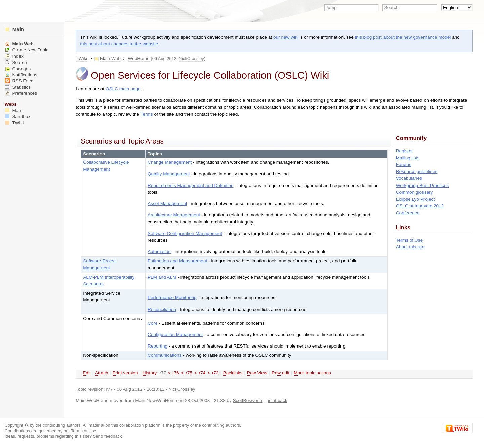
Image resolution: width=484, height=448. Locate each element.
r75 (189, 373)
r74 (202, 373)
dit (87, 373)
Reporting (157, 346)
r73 (215, 373)
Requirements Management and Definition (191, 185)
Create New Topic (27, 50)
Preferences (21, 93)
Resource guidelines (417, 172)
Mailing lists (408, 158)
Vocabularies (409, 178)
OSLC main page (123, 89)
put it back (277, 400)
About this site (410, 247)
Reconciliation (162, 309)
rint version (125, 373)
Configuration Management (175, 335)
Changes (18, 69)
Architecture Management (174, 215)
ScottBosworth (248, 400)
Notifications (21, 75)
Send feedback (108, 436)
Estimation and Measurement (177, 261)
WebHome (138, 59)
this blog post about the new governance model (403, 37)
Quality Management (169, 174)
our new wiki (286, 37)
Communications (165, 355)
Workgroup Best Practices (422, 185)
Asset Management (167, 203)
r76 (176, 373)
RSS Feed (19, 81)
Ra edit (280, 373)
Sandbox (18, 116)
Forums (404, 165)
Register (405, 151)
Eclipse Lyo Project (415, 199)
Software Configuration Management (185, 233)
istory (150, 373)
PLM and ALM (162, 277)
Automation (159, 252)
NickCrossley (191, 59)
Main (14, 29)
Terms (147, 114)
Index (14, 56)
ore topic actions (312, 373)
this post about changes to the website (119, 44)
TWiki (81, 59)
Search (16, 62)
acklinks (233, 373)
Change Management (170, 162)
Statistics (18, 87)
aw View (257, 373)
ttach (102, 373)
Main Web (110, 59)
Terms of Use (409, 240)
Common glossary (414, 192)
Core (153, 323)
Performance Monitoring (172, 298)
